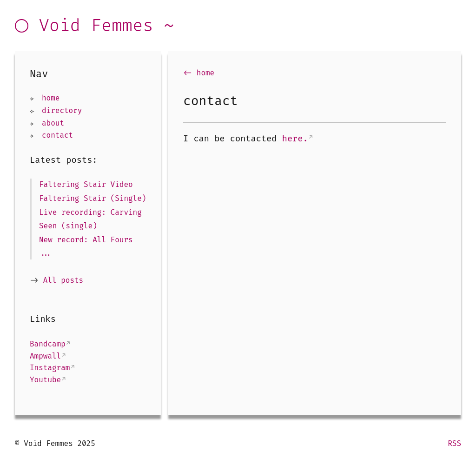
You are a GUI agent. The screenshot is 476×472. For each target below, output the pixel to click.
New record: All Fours (86, 240)
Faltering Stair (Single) (93, 198)
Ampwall (45, 356)
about (53, 123)
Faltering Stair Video (86, 184)
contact (57, 135)
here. (295, 139)
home (51, 98)
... (46, 253)
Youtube (45, 380)
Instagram (50, 368)
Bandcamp (48, 344)
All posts (63, 280)
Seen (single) (68, 226)
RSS (454, 443)
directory (62, 110)
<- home (199, 73)
